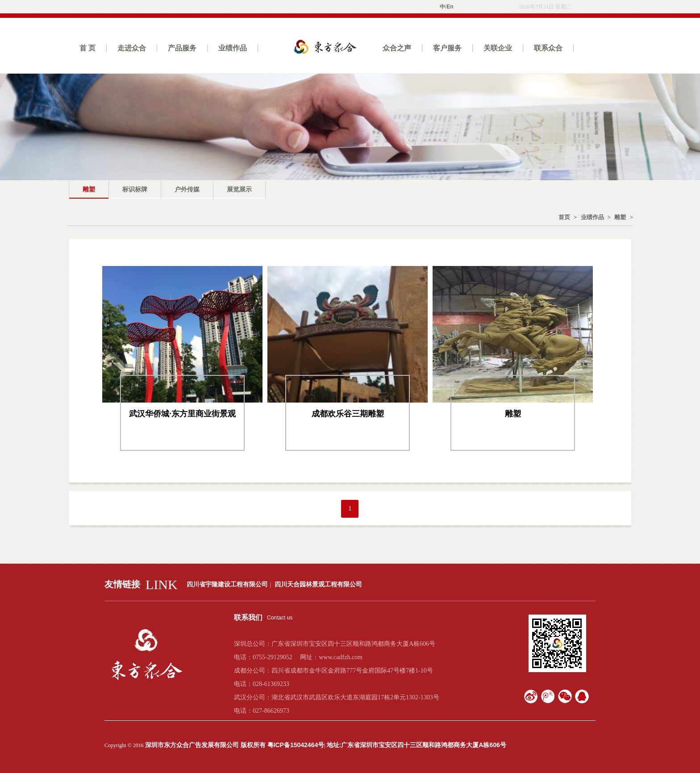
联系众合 (548, 48)
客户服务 (447, 48)
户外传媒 (187, 189)
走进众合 (132, 48)
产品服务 (182, 48)
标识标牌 (135, 189)
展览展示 (239, 189)
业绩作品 (233, 48)
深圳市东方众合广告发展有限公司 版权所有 (206, 745)
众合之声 (397, 48)
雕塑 (89, 189)
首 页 (87, 48)
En (450, 7)
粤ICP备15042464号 (296, 745)
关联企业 (498, 48)
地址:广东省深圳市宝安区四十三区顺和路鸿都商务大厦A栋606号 (417, 745)
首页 (564, 217)
